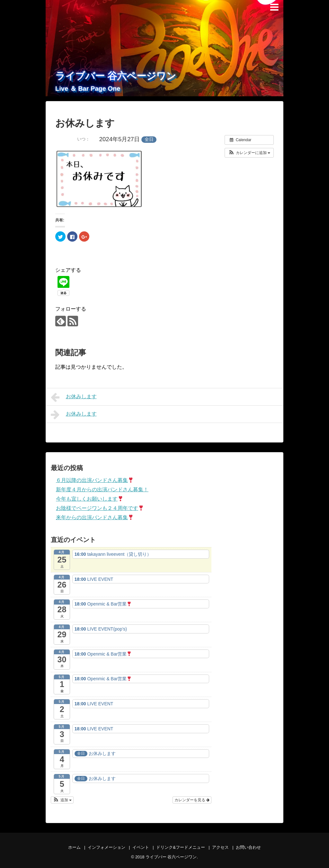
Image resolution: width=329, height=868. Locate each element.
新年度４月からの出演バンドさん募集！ (102, 490)
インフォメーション (107, 847)
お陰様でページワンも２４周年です (100, 508)
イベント (141, 847)
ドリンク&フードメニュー (181, 847)
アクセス (220, 847)
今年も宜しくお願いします (89, 499)
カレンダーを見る (192, 800)
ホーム (74, 847)
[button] (249, 153)
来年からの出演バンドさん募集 (95, 517)
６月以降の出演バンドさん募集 (95, 480)
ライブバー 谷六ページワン (116, 76)
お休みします (74, 397)
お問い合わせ (248, 847)
